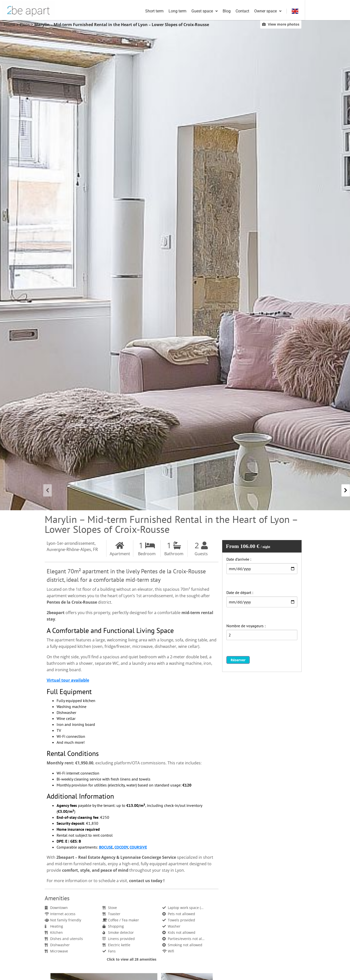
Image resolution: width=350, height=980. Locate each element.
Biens (25, 26)
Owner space (310, 12)
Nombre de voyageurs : (246, 627)
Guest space (246, 12)
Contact (284, 12)
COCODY (121, 848)
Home (9, 26)
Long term (219, 12)
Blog (269, 12)
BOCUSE (106, 848)
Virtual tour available (68, 681)
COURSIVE (138, 848)
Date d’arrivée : (239, 560)
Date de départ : (240, 593)
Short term (196, 12)
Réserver (238, 661)
